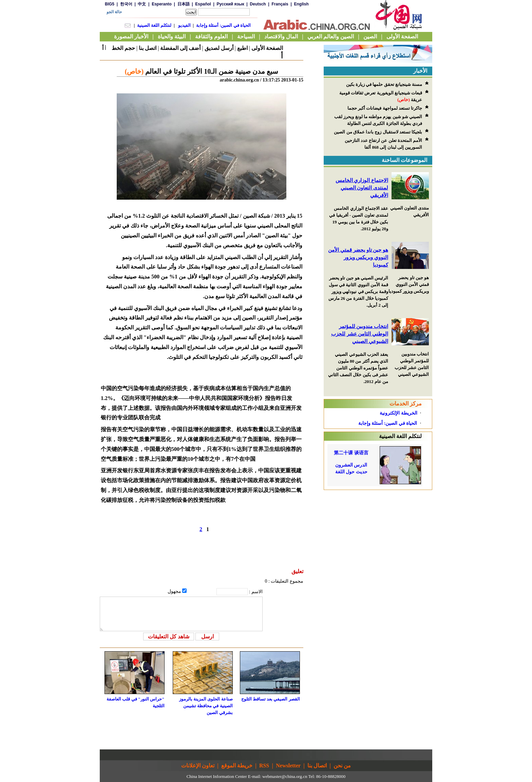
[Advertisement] (378, 532)
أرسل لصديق (219, 48)
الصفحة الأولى (267, 48)
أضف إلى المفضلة (180, 48)
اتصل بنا (148, 48)
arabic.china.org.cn (239, 80)
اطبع (242, 48)
